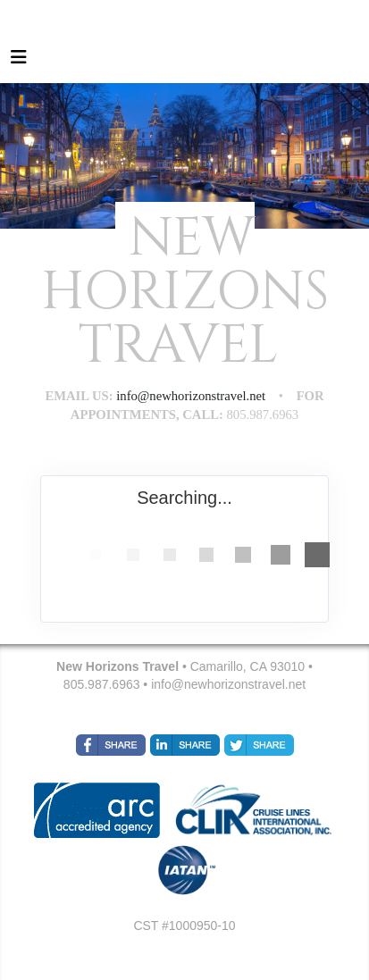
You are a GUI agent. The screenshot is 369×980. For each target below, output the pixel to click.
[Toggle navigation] (19, 62)
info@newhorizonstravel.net (228, 684)
